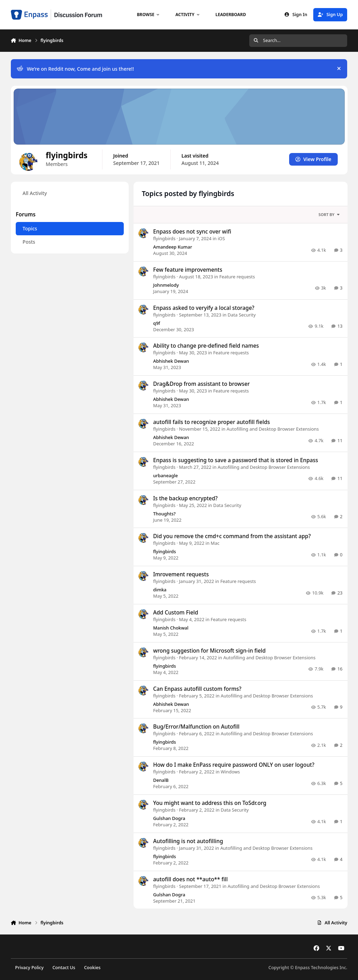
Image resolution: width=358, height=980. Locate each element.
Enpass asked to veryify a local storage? (204, 308)
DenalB (161, 780)
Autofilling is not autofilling (188, 841)
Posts (29, 242)
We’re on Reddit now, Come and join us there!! (75, 69)
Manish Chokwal (171, 628)
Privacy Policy (29, 968)
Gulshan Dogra (169, 818)
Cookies (92, 968)
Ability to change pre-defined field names (206, 346)
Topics (30, 228)
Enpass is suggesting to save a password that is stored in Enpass (236, 460)
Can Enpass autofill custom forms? (197, 689)
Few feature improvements (188, 270)
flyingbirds (164, 238)
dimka (160, 590)
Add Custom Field (176, 613)
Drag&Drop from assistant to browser (201, 384)
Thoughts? (164, 513)
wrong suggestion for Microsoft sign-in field (209, 650)
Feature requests (237, 277)
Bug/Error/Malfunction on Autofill (196, 727)
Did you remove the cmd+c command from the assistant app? (232, 536)
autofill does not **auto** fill (190, 879)
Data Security (242, 314)
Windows (230, 772)
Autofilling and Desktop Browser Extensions (273, 429)
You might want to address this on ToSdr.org (210, 803)
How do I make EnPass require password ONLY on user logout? (234, 765)
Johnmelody (166, 285)
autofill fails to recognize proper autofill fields (212, 422)
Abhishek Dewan (171, 361)
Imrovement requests (181, 574)
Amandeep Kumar (173, 247)
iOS (221, 238)
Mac (215, 543)
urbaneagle (166, 475)
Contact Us (64, 968)
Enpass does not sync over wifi (192, 232)
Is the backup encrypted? (185, 498)
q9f (157, 323)
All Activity (34, 193)
